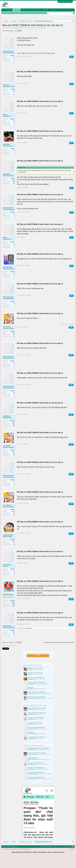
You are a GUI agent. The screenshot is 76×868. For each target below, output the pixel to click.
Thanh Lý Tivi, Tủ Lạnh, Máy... (36, 679)
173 (14, 195)
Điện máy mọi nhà (33, 709)
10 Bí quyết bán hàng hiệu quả (23, 31)
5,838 (13, 433)
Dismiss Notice (72, 26)
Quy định (72, 860)
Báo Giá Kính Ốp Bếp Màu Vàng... (37, 738)
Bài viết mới (15, 13)
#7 (71, 248)
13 (14, 162)
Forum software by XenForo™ (16, 860)
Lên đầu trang (68, 858)
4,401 (13, 344)
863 (14, 437)
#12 (71, 396)
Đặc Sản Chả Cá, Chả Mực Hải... (36, 689)
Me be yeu (6, 155)
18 (14, 106)
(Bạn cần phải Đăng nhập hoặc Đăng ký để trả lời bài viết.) (59, 653)
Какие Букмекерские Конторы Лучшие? (38, 759)
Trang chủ (8, 10)
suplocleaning (31, 725)
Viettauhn (30, 680)
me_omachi (7, 338)
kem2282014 (31, 730)
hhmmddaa (31, 735)
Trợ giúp (55, 858)
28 (14, 647)
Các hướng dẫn (35, 10)
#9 (71, 307)
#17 (71, 544)
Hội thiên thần (8, 278)
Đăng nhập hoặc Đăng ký (65, 2)
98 (14, 556)
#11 (71, 366)
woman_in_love (32, 705)
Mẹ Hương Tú (7, 637)
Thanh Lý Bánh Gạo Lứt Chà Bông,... (37, 703)
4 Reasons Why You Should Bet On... (37, 693)
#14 (71, 455)
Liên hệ (53, 10)
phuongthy (7, 185)
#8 (71, 277)
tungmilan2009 (8, 546)
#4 (71, 154)
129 (14, 102)
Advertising (45, 10)
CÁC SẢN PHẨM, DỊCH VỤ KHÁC (20, 39)
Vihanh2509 (31, 749)
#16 (71, 515)
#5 (71, 199)
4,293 (13, 191)
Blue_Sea (6, 96)
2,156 (13, 552)
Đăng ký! (38, 666)
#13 (71, 425)
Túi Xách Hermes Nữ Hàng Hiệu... (37, 783)
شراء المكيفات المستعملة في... (35, 734)
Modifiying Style (6, 858)
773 (14, 348)
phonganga (31, 690)
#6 (71, 223)
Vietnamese (14, 858)
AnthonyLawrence (32, 745)
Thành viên (25, 10)
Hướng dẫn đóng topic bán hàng (55, 29)
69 (14, 284)
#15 (71, 485)
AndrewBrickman (32, 695)
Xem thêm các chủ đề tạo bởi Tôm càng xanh (36, 64)
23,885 (13, 613)
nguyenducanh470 (33, 740)
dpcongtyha (31, 780)
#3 (71, 124)
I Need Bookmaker (33, 769)
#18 (71, 574)
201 (14, 643)
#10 (71, 338)
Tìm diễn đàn (6, 13)
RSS (73, 858)
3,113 (13, 617)
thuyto (5, 126)
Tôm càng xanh (35, 39)
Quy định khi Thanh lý (32, 29)
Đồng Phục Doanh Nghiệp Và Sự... (37, 779)
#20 (71, 636)
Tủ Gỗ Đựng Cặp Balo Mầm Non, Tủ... (38, 748)
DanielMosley (31, 700)
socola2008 (7, 576)
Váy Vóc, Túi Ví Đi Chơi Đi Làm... (36, 729)
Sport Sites (31, 698)
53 (14, 68)
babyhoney (7, 427)
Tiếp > (20, 42)
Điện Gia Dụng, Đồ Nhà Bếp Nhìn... (37, 708)
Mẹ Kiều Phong (8, 605)
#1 (71, 68)
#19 (71, 610)
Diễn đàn (16, 10)
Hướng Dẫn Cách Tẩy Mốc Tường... (37, 724)
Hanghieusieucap (32, 785)
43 (14, 132)
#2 (71, 95)
